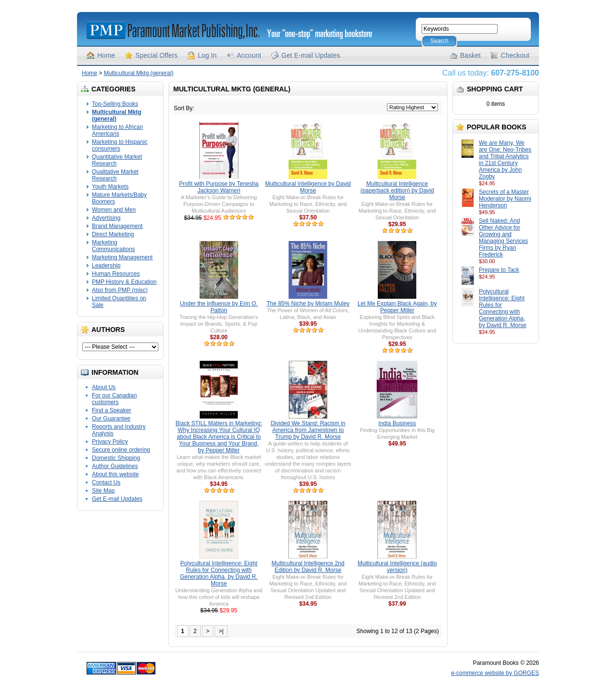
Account (249, 55)
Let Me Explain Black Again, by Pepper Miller (397, 307)
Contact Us (106, 483)
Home (106, 55)
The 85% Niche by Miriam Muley (308, 304)
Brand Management (117, 226)
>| (221, 631)
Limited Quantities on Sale (119, 302)
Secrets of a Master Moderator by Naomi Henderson (505, 199)
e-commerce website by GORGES (495, 673)
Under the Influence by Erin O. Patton (219, 307)
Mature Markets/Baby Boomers (119, 198)
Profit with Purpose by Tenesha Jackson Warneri (219, 187)
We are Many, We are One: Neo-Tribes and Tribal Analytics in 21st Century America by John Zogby (505, 160)
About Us (104, 387)
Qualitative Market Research (115, 175)
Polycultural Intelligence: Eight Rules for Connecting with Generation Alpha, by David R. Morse (503, 308)
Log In (207, 55)
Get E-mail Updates (311, 55)
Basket (470, 55)
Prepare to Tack (499, 270)
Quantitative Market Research (117, 160)
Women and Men (114, 210)
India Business (397, 423)
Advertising (106, 218)
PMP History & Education (124, 282)
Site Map (103, 491)
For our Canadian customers (114, 399)
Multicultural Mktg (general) (139, 73)
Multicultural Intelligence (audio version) (397, 567)
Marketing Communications (113, 246)
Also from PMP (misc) (120, 290)
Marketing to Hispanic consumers (120, 145)
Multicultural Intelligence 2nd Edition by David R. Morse (308, 567)
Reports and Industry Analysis (119, 430)
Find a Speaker (111, 410)
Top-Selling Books (115, 104)
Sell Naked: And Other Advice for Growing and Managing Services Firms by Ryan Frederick (503, 238)
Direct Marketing (113, 234)
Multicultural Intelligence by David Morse (308, 187)
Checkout (515, 55)
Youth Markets (110, 187)
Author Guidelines (115, 466)
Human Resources (116, 274)
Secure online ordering (121, 450)
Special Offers (156, 55)
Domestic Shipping (116, 458)
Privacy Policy (110, 442)
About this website (115, 474)
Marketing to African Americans (117, 130)
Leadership (106, 266)
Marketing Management (122, 257)
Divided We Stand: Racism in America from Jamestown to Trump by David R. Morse (308, 430)
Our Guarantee (111, 419)
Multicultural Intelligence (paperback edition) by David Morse (397, 191)
